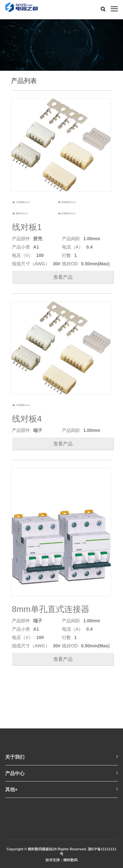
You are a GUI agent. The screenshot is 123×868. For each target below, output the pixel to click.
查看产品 (63, 277)
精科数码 (70, 860)
